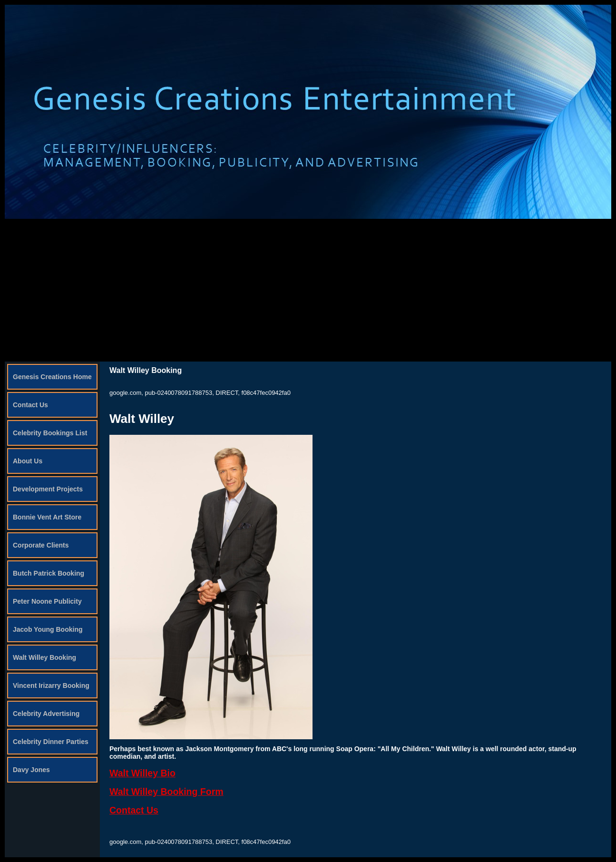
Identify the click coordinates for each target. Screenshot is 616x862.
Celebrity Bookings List (50, 433)
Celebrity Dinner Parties (51, 742)
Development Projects (48, 489)
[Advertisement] (308, 290)
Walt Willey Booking (44, 657)
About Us (28, 461)
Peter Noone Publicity (47, 601)
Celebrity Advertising (46, 714)
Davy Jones (31, 770)
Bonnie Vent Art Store (47, 517)
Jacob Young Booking (48, 629)
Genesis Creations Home (52, 377)
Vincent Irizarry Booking (51, 686)
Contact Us (30, 405)
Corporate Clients (41, 545)
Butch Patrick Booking (49, 573)
